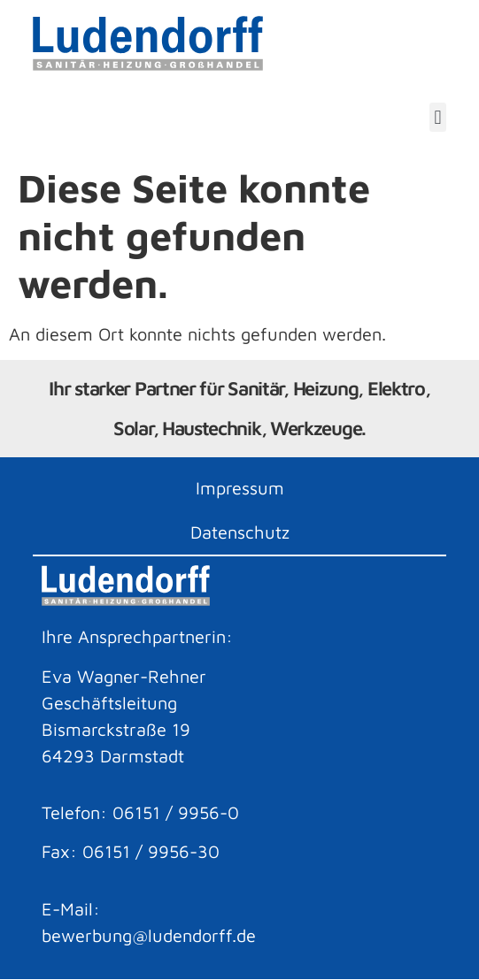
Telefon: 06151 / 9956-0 (140, 812)
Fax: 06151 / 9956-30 (131, 851)
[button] (438, 117)
